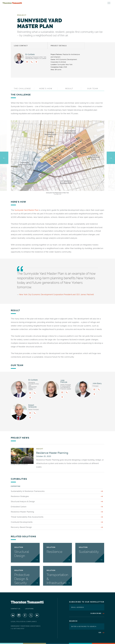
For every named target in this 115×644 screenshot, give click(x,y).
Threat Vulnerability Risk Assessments (27, 517)
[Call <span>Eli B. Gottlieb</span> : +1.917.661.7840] (32, 62)
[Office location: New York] (36, 62)
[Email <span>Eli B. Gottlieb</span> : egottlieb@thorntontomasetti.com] (27, 62)
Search (73, 621)
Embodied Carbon (19, 507)
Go (101, 633)
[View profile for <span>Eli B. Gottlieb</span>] (19, 58)
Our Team (93, 89)
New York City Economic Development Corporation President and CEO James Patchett (56, 294)
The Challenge (22, 89)
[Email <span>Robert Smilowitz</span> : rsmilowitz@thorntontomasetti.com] (30, 413)
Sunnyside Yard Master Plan (26, 210)
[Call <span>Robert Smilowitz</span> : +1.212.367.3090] (35, 413)
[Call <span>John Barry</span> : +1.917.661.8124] (99, 390)
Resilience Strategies (20, 496)
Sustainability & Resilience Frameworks (28, 491)
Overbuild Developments (22, 522)
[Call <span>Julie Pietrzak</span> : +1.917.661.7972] (67, 392)
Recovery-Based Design (21, 527)
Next (111, 158)
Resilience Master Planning (22, 512)
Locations (29, 609)
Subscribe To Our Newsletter (87, 602)
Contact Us (16, 609)
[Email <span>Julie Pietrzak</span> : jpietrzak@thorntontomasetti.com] (62, 392)
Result (69, 89)
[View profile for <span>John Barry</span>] (83, 389)
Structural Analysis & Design (23, 501)
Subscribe (97, 613)
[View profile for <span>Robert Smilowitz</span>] (19, 412)
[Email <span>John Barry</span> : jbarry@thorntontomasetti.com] (94, 390)
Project (22, 15)
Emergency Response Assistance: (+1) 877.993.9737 (26, 627)
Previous (4, 158)
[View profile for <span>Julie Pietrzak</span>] (51, 389)
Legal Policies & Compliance (24, 622)
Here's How (46, 89)
